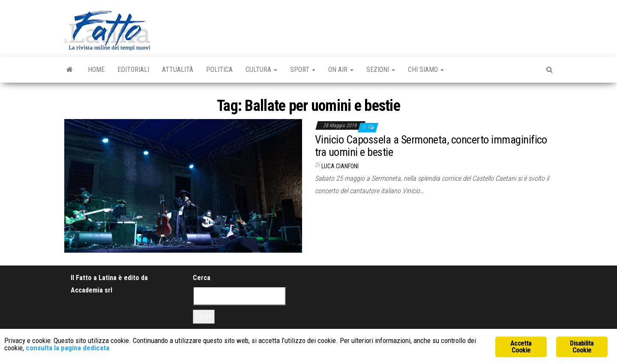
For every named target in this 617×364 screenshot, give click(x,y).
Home (96, 70)
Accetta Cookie (521, 347)
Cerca (202, 278)
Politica (219, 70)
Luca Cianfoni (340, 166)
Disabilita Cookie (582, 347)
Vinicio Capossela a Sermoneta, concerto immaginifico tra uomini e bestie (431, 146)
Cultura (261, 70)
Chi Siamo (426, 70)
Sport (303, 70)
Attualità (178, 70)
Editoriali (133, 70)
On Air (341, 70)
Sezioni (381, 70)
